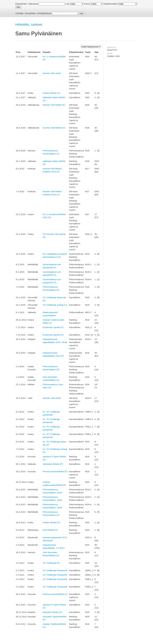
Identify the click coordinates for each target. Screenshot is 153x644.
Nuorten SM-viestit (52, 73)
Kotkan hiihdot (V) (51, 93)
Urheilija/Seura (44, 13)
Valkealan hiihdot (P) (53, 464)
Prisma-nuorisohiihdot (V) (55, 594)
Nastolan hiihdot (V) (52, 612)
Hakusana (33, 4)
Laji (67, 4)
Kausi (87, 4)
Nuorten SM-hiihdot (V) (54, 128)
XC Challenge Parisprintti (55, 570)
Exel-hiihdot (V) (50, 530)
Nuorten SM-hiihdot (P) (54, 105)
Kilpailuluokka (110, 4)
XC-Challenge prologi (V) (55, 305)
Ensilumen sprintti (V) (53, 327)
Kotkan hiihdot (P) (51, 522)
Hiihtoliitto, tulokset (29, 25)
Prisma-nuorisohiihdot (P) (55, 471)
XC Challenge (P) (51, 563)
